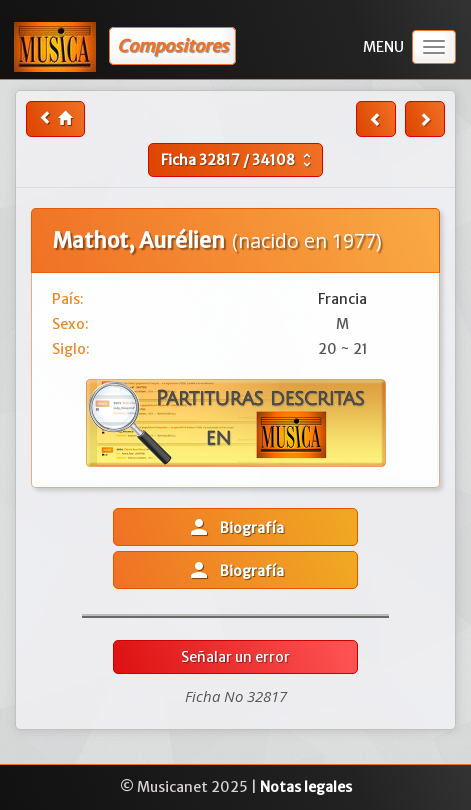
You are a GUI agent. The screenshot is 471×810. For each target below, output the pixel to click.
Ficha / (238, 160)
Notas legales (306, 787)
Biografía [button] (235, 527)
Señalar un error (235, 657)
